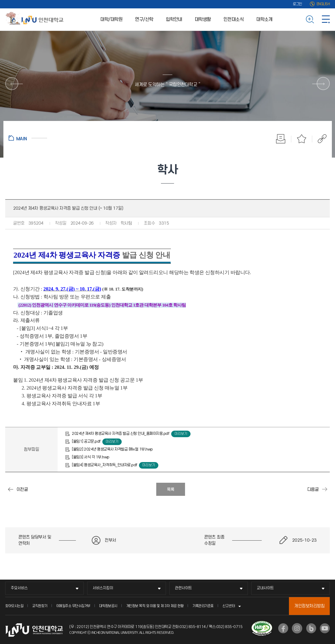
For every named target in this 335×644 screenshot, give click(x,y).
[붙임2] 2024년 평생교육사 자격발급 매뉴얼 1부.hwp (112, 449)
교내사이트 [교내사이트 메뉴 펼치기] (265, 588)
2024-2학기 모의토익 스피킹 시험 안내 (325, 489)
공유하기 (319, 139)
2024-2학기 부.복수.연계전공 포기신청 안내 (10, 489)
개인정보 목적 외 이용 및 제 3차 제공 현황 (155, 606)
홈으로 (28, 138)
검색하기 (310, 19)
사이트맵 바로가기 (326, 19)
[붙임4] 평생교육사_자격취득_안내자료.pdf (105, 465)
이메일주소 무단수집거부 (73, 606)
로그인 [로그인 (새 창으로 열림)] (297, 4)
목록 (171, 490)
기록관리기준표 (203, 606)
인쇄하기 (281, 139)
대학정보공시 (108, 606)
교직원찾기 (40, 606)
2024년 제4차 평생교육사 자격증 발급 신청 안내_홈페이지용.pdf (121, 434)
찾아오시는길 (14, 606)
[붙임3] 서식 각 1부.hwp (91, 457)
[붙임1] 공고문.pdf (86, 442)
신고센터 (229, 606)
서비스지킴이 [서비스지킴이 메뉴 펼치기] (103, 588)
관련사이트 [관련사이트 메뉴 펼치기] (183, 588)
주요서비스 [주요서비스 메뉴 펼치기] (19, 588)
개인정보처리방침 (309, 606)
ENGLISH (323, 4)
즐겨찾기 (302, 139)
